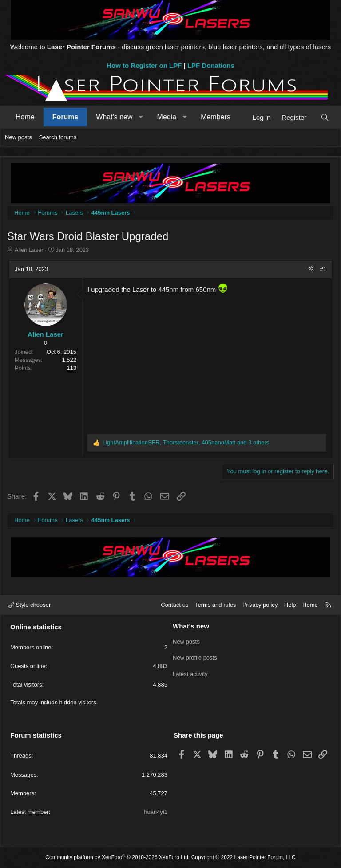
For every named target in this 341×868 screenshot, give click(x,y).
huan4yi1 (156, 812)
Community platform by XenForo (117, 857)
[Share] (311, 269)
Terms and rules (215, 605)
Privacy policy (260, 605)
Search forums (58, 137)
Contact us (174, 605)
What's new (114, 117)
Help (290, 605)
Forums (65, 117)
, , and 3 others (186, 442)
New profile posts (195, 657)
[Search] (325, 117)
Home (25, 117)
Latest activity (190, 673)
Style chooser (30, 605)
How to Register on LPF (144, 65)
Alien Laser (29, 250)
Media (167, 117)
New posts (18, 137)
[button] (141, 117)
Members (216, 117)
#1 (323, 269)
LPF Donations (211, 65)
